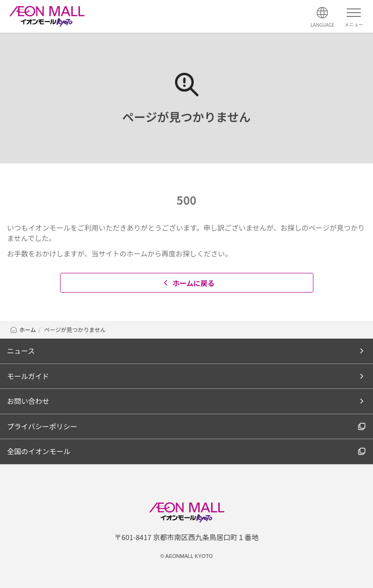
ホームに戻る (188, 283)
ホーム (23, 329)
